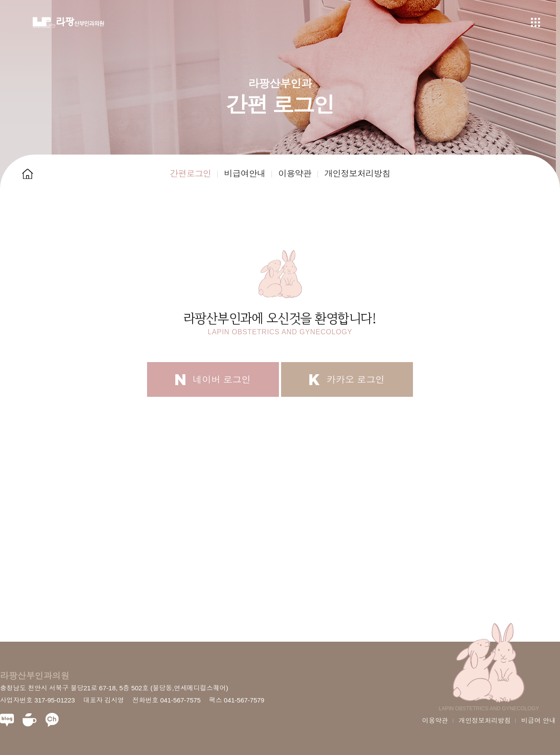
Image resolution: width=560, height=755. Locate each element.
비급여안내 (245, 174)
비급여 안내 (539, 720)
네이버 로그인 (213, 380)
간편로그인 (191, 174)
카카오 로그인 (347, 380)
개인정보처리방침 (357, 174)
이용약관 (295, 174)
